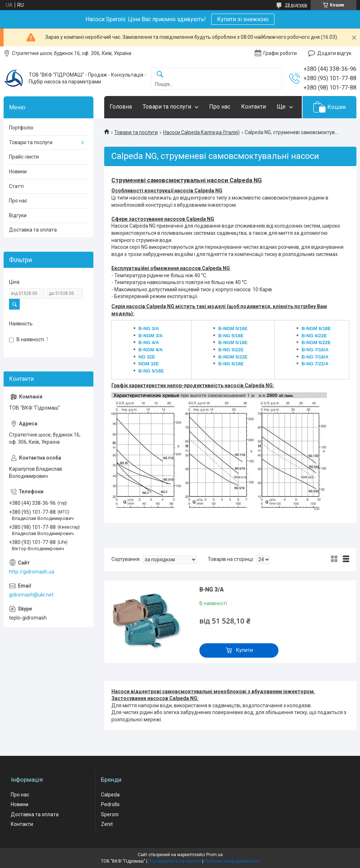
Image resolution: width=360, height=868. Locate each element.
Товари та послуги (167, 107)
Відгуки (18, 215)
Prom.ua (214, 855)
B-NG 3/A (212, 590)
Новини (18, 172)
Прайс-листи (24, 157)
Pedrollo (110, 804)
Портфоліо (21, 128)
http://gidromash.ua (32, 572)
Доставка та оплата (33, 230)
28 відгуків (296, 5)
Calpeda (110, 795)
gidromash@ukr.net (31, 595)
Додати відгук (334, 53)
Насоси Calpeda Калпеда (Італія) (201, 132)
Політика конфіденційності (232, 861)
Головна (121, 107)
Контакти (253, 107)
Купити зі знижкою (243, 19)
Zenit (107, 824)
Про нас (220, 107)
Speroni (110, 814)
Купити (244, 650)
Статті (16, 186)
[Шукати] (160, 75)
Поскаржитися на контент (175, 861)
